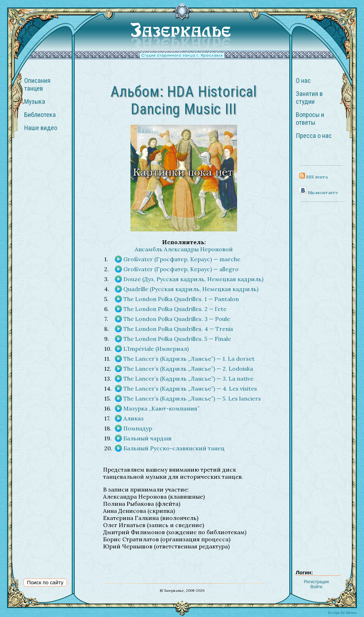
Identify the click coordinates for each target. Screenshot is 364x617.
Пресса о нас (314, 136)
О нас (303, 81)
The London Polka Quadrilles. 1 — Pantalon (181, 299)
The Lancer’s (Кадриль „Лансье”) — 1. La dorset (189, 359)
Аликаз (133, 418)
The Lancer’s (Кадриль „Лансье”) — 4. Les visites (190, 388)
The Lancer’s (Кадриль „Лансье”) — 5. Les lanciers (192, 398)
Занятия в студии (309, 98)
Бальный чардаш (148, 438)
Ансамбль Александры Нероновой (184, 249)
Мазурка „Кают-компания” (161, 408)
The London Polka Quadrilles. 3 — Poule (177, 319)
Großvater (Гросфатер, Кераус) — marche (182, 259)
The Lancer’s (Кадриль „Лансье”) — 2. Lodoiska (188, 369)
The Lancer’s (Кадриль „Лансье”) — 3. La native (188, 379)
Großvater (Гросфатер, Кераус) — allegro (181, 269)
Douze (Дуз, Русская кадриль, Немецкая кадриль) (193, 279)
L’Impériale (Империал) (156, 349)
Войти (316, 587)
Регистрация (316, 582)
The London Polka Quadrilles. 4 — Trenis (178, 329)
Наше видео (41, 128)
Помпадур (138, 428)
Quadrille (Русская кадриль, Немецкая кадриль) (191, 289)
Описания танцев (37, 85)
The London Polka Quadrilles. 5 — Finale (177, 339)
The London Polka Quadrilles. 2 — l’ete (175, 309)
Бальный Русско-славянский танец (174, 448)
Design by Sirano (342, 613)
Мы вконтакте (319, 192)
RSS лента (314, 177)
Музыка (35, 102)
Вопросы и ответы (310, 119)
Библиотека (40, 115)
